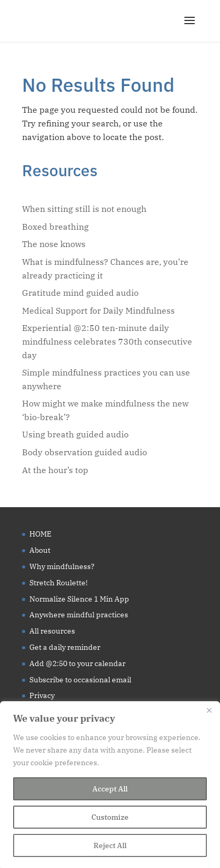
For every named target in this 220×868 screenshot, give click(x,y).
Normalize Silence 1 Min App (79, 599)
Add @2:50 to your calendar (77, 663)
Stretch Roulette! (59, 583)
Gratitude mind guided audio (80, 293)
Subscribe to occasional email (80, 680)
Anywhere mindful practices (79, 615)
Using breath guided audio (75, 434)
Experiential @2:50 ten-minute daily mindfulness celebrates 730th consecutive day (107, 341)
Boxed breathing (55, 227)
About (40, 550)
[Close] (209, 710)
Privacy (42, 695)
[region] (110, 785)
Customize (110, 817)
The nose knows (54, 244)
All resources (52, 631)
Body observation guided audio (85, 452)
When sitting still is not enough (84, 209)
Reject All (110, 845)
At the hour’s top (55, 470)
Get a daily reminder (65, 647)
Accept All (110, 789)
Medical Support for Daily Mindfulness (98, 310)
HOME (40, 534)
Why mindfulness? (62, 566)
